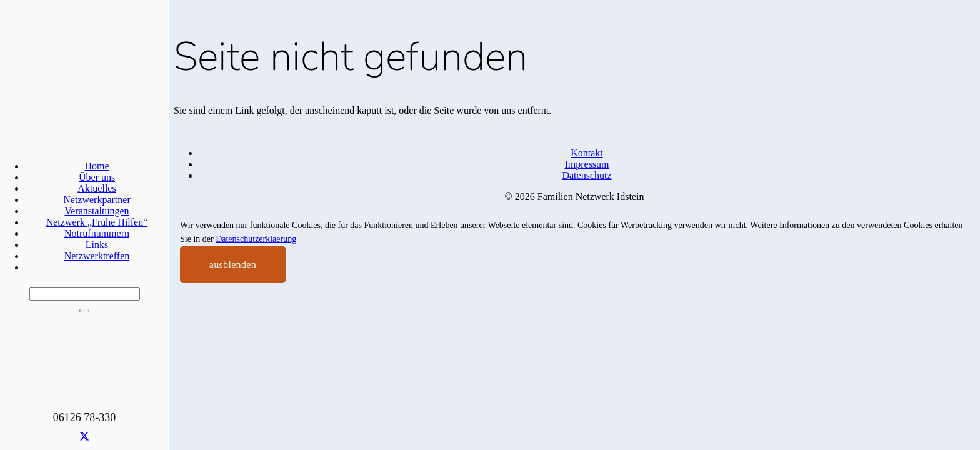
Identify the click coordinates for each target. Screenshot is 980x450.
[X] (84, 437)
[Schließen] (84, 311)
